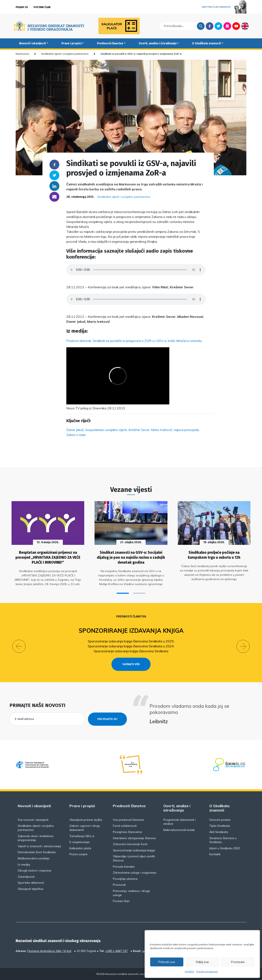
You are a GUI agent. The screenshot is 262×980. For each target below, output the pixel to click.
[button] (123, 593)
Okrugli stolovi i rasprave (35, 870)
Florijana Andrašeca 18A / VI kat (49, 951)
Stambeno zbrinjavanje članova (134, 838)
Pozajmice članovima (127, 832)
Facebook (210, 26)
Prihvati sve (167, 962)
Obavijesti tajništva (30, 889)
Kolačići (189, 971)
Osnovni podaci (220, 820)
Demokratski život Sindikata (37, 852)
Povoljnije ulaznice (125, 879)
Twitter (218, 26)
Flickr (227, 26)
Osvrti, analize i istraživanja (158, 43)
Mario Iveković (162, 430)
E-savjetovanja (80, 842)
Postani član (42, 7)
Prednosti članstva (110, 43)
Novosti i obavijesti (32, 43)
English (245, 26)
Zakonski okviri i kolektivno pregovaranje (36, 838)
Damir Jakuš (75, 430)
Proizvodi (119, 885)
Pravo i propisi (71, 43)
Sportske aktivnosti (31, 883)
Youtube (236, 26)
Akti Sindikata (219, 832)
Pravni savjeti (78, 854)
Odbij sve (202, 962)
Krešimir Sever (139, 430)
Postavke (238, 962)
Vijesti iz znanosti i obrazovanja (39, 846)
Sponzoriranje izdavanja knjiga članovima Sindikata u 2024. (131, 646)
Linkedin (54, 186)
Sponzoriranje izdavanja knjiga (131, 631)
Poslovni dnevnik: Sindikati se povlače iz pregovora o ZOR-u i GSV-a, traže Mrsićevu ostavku (134, 341)
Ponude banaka (124, 867)
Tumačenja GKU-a (82, 836)
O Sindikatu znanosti (206, 43)
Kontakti (215, 854)
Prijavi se (22, 7)
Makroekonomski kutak (179, 830)
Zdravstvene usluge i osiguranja (135, 873)
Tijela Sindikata (220, 826)
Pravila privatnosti (207, 971)
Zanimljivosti (26, 877)
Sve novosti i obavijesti (33, 820)
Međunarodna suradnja (34, 858)
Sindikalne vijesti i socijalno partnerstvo (65, 54)
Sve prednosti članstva (128, 820)
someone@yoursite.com (54, 197)
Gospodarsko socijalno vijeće (106, 430)
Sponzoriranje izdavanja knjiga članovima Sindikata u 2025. (131, 641)
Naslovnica (22, 54)
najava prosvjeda (186, 430)
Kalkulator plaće (80, 848)
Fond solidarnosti (125, 826)
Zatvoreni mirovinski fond (130, 844)
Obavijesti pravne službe (86, 820)
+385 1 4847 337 (116, 951)
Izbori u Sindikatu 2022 (225, 848)
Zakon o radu (76, 435)
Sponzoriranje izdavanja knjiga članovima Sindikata (131, 651)
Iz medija (24, 865)
